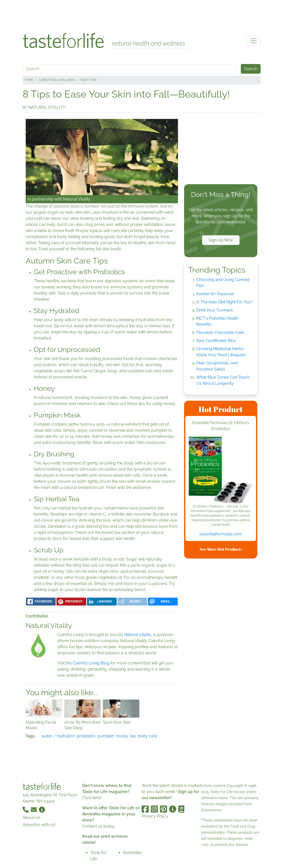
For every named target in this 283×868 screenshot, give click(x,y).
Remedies (132, 853)
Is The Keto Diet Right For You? (225, 302)
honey (122, 736)
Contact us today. (99, 826)
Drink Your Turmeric (215, 310)
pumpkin (106, 736)
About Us (32, 818)
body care (147, 736)
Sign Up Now (221, 240)
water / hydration (58, 736)
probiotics (86, 736)
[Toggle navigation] (254, 41)
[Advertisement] (142, 15)
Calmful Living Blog (91, 663)
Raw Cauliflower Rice (216, 341)
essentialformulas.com (221, 534)
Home (29, 80)
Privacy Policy (155, 816)
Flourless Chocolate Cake (220, 332)
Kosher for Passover (215, 294)
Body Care (89, 80)
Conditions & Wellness (57, 80)
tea (133, 736)
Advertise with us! (39, 825)
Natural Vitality (77, 199)
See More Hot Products (221, 549)
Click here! (92, 798)
